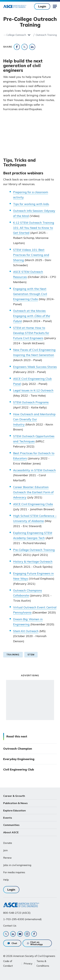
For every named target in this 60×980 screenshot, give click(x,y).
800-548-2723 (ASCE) (17, 913)
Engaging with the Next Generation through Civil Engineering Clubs (30, 294)
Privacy (28, 963)
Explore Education (14, 810)
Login (42, 6)
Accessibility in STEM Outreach (34, 470)
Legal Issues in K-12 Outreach (33, 390)
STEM (31, 655)
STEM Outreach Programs (31, 402)
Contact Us (10, 926)
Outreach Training (46, 35)
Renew (7, 858)
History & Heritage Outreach (33, 562)
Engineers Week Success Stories (35, 367)
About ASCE (11, 832)
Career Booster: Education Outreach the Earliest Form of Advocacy (33, 492)
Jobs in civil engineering (17, 865)
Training (13, 655)
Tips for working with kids (31, 204)
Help (6, 880)
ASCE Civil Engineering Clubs (33, 504)
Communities (11, 825)
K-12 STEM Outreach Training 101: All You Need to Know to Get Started (34, 228)
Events (8, 818)
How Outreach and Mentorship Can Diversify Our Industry (34, 419)
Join (5, 850)
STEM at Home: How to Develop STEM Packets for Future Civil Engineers (31, 333)
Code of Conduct (8, 963)
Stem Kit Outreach (26, 631)
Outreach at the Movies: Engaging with (32, 316)
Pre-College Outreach (14, 35)
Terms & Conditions (43, 963)
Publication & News (15, 803)
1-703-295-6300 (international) (22, 919)
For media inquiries (14, 872)
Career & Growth (14, 796)
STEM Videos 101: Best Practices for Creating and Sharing (31, 255)
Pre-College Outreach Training (34, 550)
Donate (8, 843)
